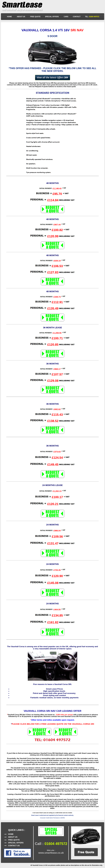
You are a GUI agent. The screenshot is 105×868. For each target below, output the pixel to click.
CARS (66, 17)
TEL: (92, 17)
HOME (10, 17)
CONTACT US (14, 846)
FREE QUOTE (35, 17)
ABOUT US (21, 17)
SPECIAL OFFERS (52, 17)
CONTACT (77, 17)
